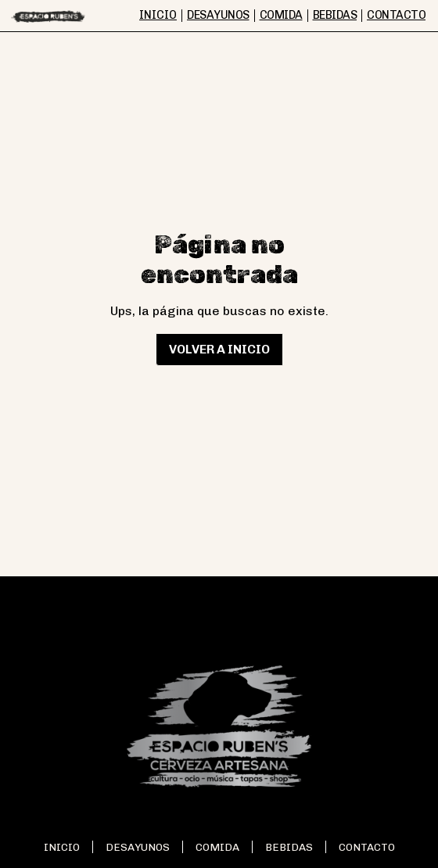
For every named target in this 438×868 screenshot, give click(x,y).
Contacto (367, 847)
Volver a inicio (219, 349)
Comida (217, 847)
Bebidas (289, 847)
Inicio (62, 847)
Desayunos (138, 847)
